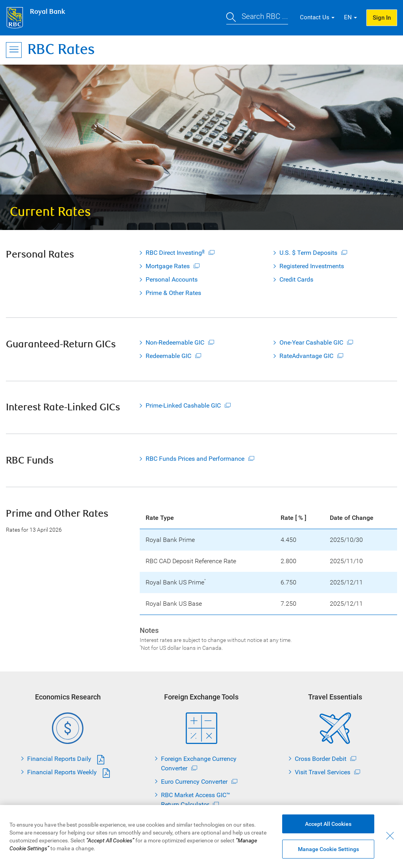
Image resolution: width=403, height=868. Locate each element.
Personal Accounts (172, 279)
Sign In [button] (382, 18)
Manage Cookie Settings (328, 851)
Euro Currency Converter (194, 782)
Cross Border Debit (321, 759)
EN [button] (348, 17)
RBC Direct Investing (175, 253)
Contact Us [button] (315, 17)
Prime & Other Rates (173, 293)
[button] (257, 18)
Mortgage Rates (168, 266)
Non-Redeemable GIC (175, 342)
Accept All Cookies (328, 825)
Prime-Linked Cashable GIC (183, 405)
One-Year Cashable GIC (311, 342)
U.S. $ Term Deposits (308, 253)
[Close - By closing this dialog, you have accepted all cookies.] (390, 837)
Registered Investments (312, 266)
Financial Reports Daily (59, 759)
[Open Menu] (14, 50)
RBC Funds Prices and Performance (195, 459)
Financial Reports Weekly (62, 772)
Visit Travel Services (323, 772)
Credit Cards (296, 279)
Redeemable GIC (168, 356)
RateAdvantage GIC (306, 356)
